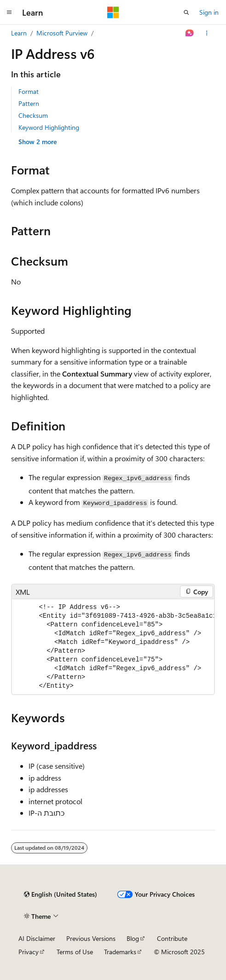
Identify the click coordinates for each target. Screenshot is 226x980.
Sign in (209, 12)
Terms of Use (75, 952)
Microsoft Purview (62, 33)
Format (29, 91)
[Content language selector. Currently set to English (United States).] (61, 894)
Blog (133, 938)
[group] (113, 647)
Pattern (29, 103)
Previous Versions (91, 938)
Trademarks (120, 952)
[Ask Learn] (190, 33)
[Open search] (186, 12)
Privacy (29, 952)
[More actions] (207, 33)
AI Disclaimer (37, 938)
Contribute (172, 938)
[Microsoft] (113, 12)
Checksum (33, 115)
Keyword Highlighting (49, 127)
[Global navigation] (9, 12)
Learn (19, 33)
